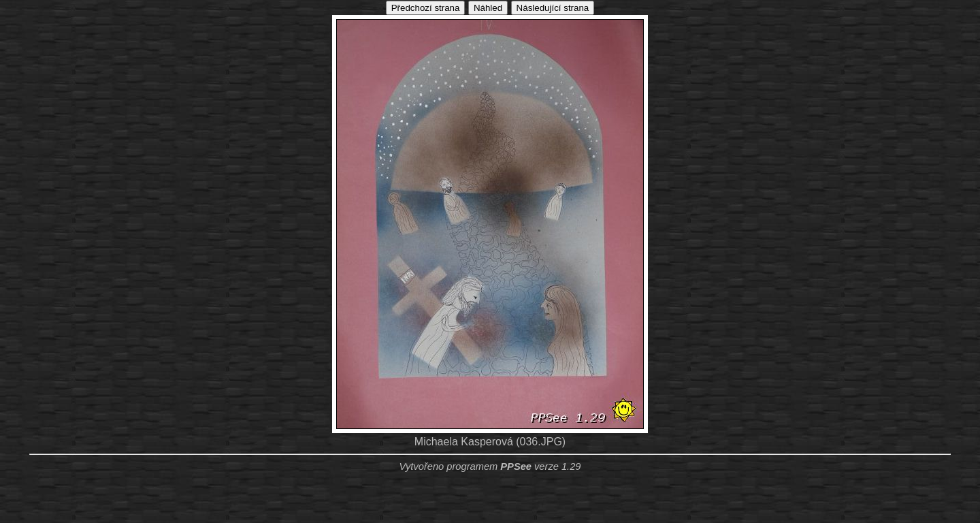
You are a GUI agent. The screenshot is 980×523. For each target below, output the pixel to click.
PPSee (516, 466)
